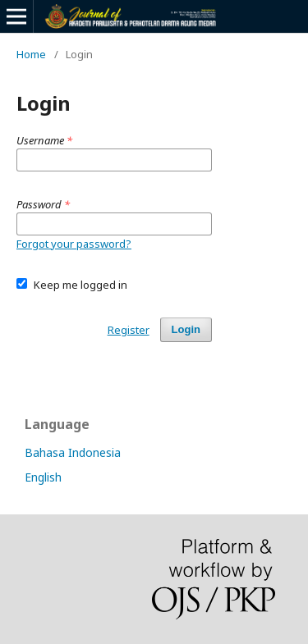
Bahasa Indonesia (73, 452)
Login (186, 329)
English (43, 477)
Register (129, 330)
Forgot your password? (74, 244)
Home (31, 54)
